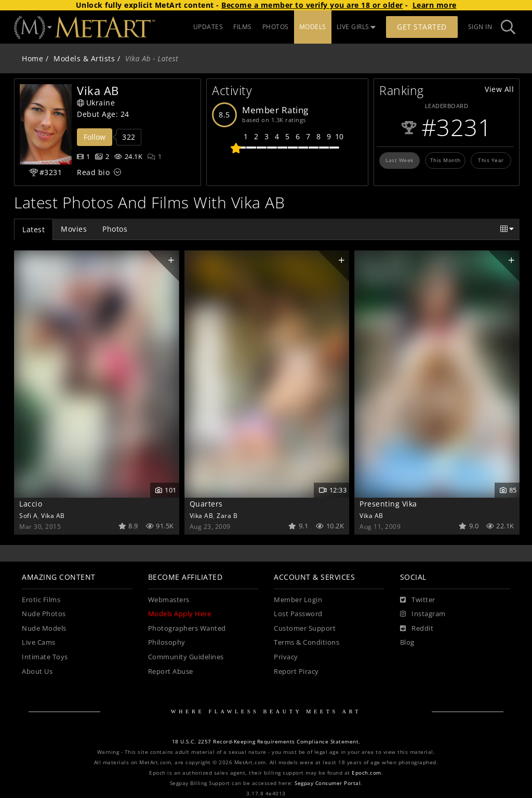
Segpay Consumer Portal (328, 783)
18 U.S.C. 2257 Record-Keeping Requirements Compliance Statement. (266, 742)
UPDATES (208, 27)
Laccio (31, 504)
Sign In (480, 27)
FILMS (243, 27)
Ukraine (96, 103)
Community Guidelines (186, 657)
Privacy (286, 657)
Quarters (206, 504)
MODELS (313, 27)
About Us (37, 671)
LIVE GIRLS (356, 27)
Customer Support (305, 628)
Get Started (422, 27)
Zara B (227, 515)
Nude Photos (44, 614)
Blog (407, 642)
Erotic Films (41, 600)
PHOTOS (276, 27)
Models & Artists (84, 58)
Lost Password (298, 614)
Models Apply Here (180, 614)
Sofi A (28, 515)
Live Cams (39, 642)
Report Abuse (171, 671)
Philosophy (167, 642)
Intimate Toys (45, 657)
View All (499, 89)
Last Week (400, 160)
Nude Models (44, 628)
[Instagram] (423, 614)
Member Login (298, 600)
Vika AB (53, 515)
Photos (115, 229)
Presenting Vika (388, 504)
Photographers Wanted (187, 628)
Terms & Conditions (307, 642)
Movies (74, 229)
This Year (491, 160)
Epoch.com (367, 773)
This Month (445, 160)
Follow (95, 137)
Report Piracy (296, 671)
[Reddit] (417, 629)
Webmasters (169, 600)
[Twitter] (418, 600)
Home (32, 58)
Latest (34, 229)
